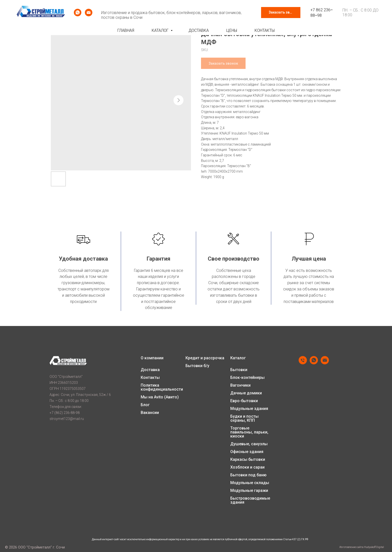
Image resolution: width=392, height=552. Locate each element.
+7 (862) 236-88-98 (65, 413)
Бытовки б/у (197, 366)
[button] (281, 13)
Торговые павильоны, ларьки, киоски (249, 432)
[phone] (303, 363)
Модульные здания (249, 409)
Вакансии (150, 413)
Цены (232, 30)
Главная (126, 30)
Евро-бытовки (244, 401)
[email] (89, 13)
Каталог (161, 30)
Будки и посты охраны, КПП (244, 418)
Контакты (265, 30)
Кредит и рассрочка (205, 358)
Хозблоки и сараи (247, 467)
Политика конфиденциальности (162, 387)
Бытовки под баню (248, 475)
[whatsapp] (78, 13)
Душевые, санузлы (249, 444)
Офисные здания (247, 452)
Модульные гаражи (249, 491)
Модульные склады (250, 483)
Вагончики (240, 385)
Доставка (199, 30)
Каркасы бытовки (248, 460)
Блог (145, 405)
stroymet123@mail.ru (67, 419)
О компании (152, 358)
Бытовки (239, 370)
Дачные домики (246, 393)
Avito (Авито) (166, 397)
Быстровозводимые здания (250, 500)
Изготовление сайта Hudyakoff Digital (362, 547)
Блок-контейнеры (247, 378)
